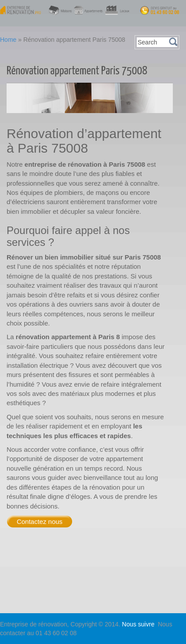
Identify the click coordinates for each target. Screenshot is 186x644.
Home (8, 40)
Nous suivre (139, 624)
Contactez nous (40, 521)
